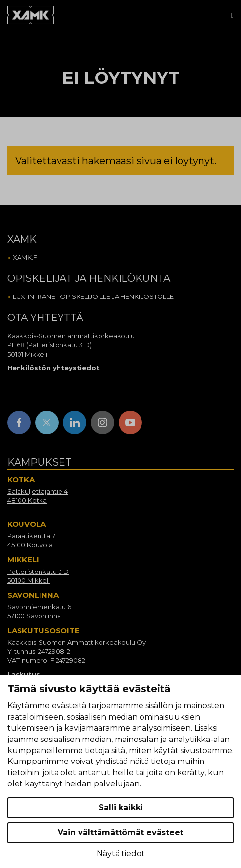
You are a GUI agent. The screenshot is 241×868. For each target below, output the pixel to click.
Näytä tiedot (121, 854)
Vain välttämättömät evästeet (120, 833)
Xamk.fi (26, 257)
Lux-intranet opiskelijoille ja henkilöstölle (93, 296)
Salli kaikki (121, 808)
